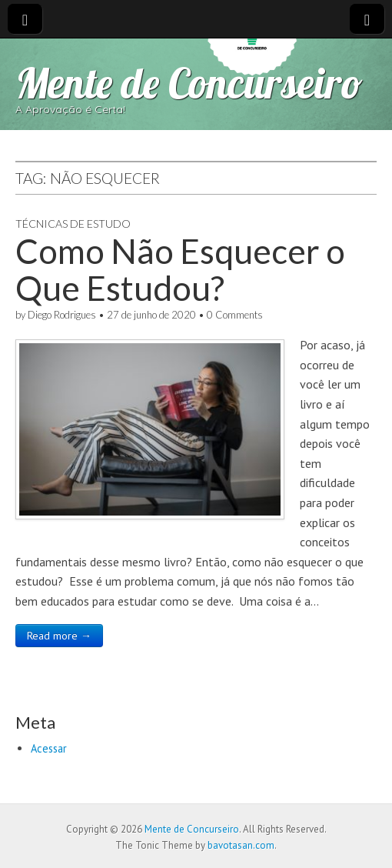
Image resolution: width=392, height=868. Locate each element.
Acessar (49, 748)
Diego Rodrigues (62, 315)
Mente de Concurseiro (189, 83)
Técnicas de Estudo (73, 224)
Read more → (59, 636)
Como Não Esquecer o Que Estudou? (180, 269)
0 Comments (235, 315)
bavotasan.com (241, 845)
